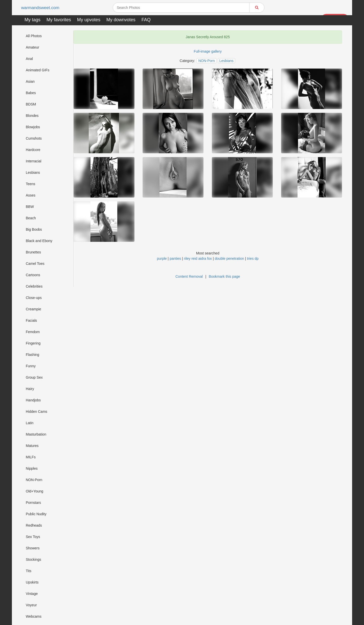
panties (175, 258)
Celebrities (34, 286)
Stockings (33, 559)
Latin (30, 423)
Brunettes (33, 252)
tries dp (253, 258)
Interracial (33, 161)
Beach (31, 218)
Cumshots (34, 138)
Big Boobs (34, 229)
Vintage (32, 594)
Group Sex (34, 377)
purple (162, 258)
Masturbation (36, 434)
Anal (29, 59)
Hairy (30, 389)
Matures (32, 446)
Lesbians (33, 173)
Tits (29, 571)
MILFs (31, 457)
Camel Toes (35, 264)
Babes (31, 93)
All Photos (34, 36)
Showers (33, 548)
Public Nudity (36, 514)
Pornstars (33, 503)
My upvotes (89, 20)
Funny (31, 366)
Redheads (34, 525)
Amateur (32, 47)
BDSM (31, 104)
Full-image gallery (208, 51)
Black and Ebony (39, 241)
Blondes (32, 116)
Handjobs (33, 400)
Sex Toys (33, 537)
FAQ (146, 20)
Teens (30, 184)
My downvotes (121, 20)
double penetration (230, 258)
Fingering (33, 343)
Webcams (34, 616)
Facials (31, 320)
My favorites (59, 20)
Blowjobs (33, 127)
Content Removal (189, 276)
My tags (32, 20)
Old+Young (35, 491)
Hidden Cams (37, 412)
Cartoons (33, 275)
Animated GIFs (38, 70)
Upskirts (32, 582)
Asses (31, 195)
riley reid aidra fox (198, 258)
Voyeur (31, 605)
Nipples (32, 468)
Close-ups (34, 298)
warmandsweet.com (41, 8)
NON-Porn (34, 480)
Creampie (33, 309)
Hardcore (33, 150)
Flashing (32, 355)
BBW (30, 207)
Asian (30, 81)
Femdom (33, 332)
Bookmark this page (224, 276)
